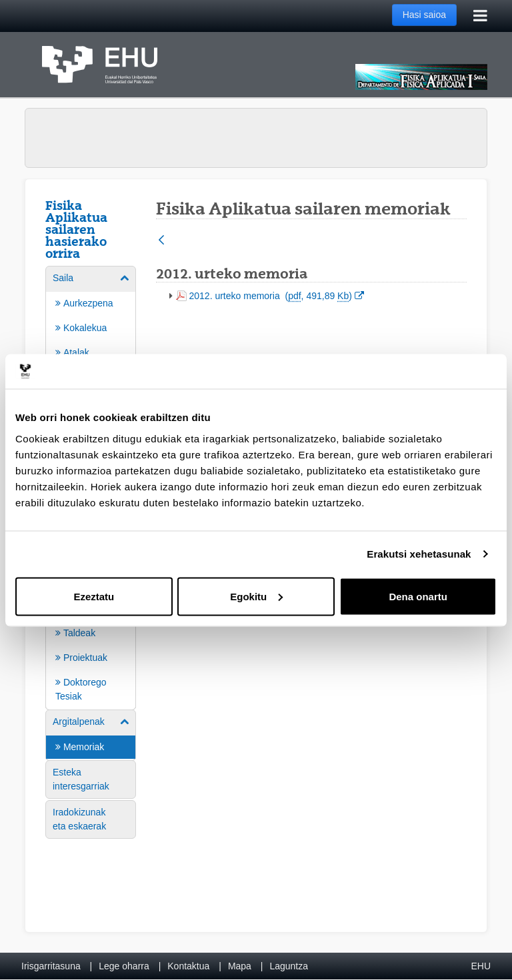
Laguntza (289, 966)
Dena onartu (418, 596)
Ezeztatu (94, 596)
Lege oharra (124, 966)
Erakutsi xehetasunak (419, 554)
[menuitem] (91, 652)
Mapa (240, 966)
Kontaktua (188, 966)
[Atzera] (161, 241)
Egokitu (256, 596)
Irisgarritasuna (51, 966)
